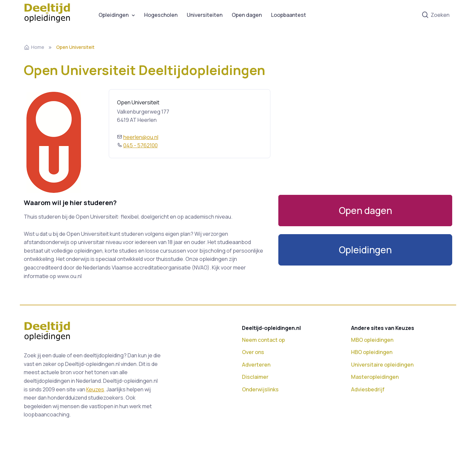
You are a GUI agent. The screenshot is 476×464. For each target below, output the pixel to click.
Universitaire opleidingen (382, 365)
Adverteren (256, 365)
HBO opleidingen (372, 352)
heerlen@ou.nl (141, 137)
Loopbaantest (289, 15)
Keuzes (95, 389)
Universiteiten (205, 15)
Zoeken (436, 15)
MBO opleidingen (372, 340)
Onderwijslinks (260, 389)
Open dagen (247, 15)
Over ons (253, 352)
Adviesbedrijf (368, 389)
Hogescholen (161, 15)
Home (34, 47)
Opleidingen (114, 15)
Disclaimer (255, 377)
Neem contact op (263, 340)
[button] (365, 250)
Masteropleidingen (375, 377)
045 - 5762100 (140, 145)
